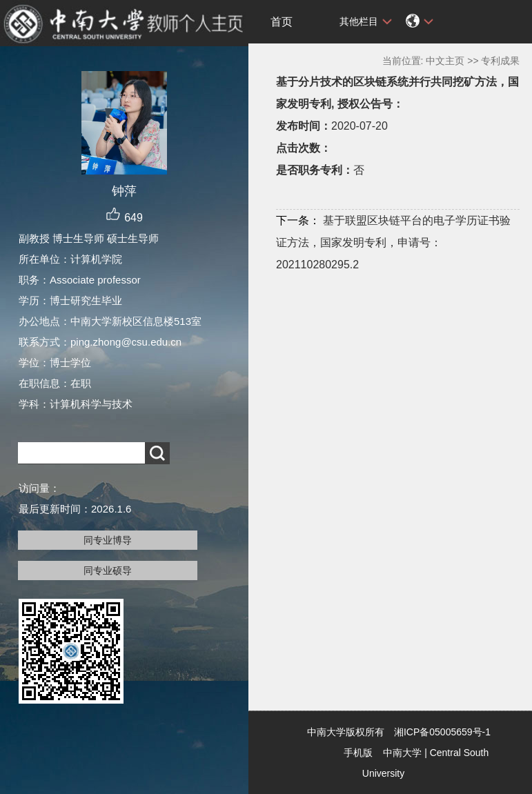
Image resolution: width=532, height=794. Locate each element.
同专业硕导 (108, 570)
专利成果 (500, 61)
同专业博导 (108, 540)
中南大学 (402, 753)
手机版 (358, 753)
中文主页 (445, 61)
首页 (282, 22)
